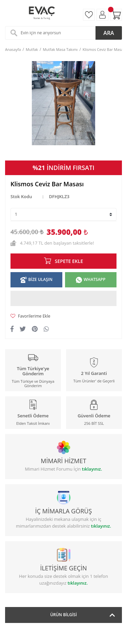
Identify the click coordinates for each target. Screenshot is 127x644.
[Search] (63, 33)
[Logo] (41, 13)
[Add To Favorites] (63, 316)
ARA (109, 33)
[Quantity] (63, 214)
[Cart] (116, 15)
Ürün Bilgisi (63, 615)
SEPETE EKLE (69, 261)
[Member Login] (102, 15)
